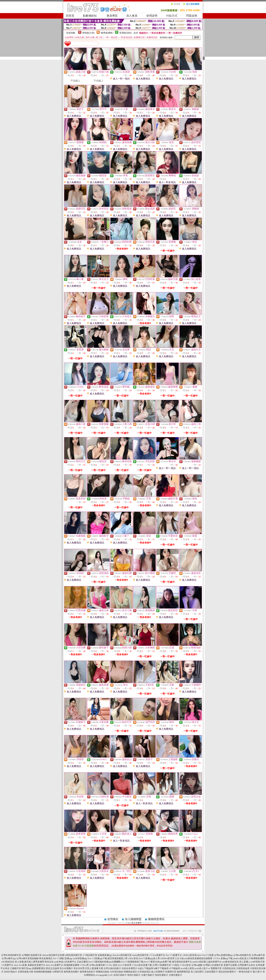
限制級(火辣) (89, 33)
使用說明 (152, 16)
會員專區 (112, 16)
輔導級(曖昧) (107, 33)
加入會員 (132, 16)
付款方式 (172, 16)
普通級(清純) (126, 33)
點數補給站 (90, 16)
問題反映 (192, 16)
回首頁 (70, 16)
